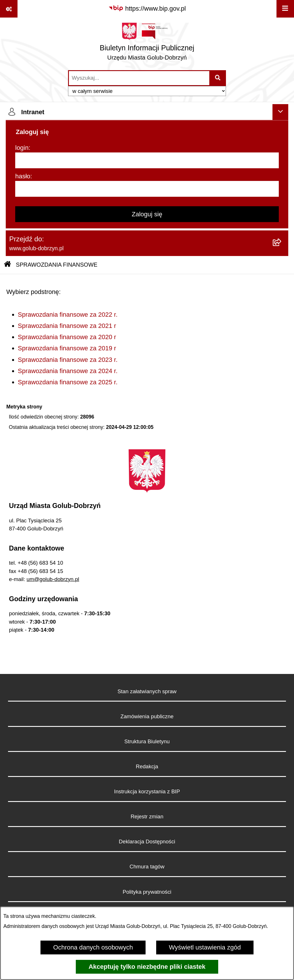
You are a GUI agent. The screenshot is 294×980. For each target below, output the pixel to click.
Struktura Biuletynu (147, 741)
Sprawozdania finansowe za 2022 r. (68, 315)
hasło (23, 176)
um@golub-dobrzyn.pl (53, 579)
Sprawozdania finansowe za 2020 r (67, 337)
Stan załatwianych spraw (147, 691)
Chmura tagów (147, 867)
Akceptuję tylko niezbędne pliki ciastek (147, 967)
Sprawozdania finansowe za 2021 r (67, 326)
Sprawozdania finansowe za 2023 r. (68, 360)
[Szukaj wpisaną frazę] (218, 78)
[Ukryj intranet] (280, 112)
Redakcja (147, 766)
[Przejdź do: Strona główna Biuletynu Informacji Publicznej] (7, 265)
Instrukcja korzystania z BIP (147, 791)
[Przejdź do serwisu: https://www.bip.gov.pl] (147, 8)
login (22, 148)
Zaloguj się (147, 214)
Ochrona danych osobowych (93, 947)
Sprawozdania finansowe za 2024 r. (68, 371)
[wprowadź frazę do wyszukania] (139, 78)
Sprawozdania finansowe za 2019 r (67, 348)
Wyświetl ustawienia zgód (205, 947)
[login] (147, 160)
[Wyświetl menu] (285, 9)
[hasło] (147, 189)
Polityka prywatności (147, 892)
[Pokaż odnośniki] (9, 9)
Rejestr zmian (147, 816)
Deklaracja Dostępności (147, 841)
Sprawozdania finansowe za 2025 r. (68, 382)
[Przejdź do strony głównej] (147, 44)
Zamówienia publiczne (147, 716)
